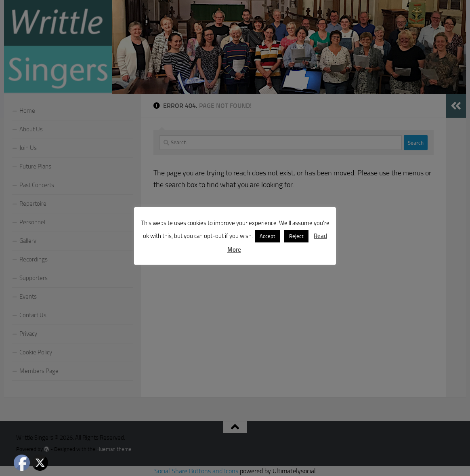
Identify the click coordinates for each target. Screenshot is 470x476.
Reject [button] (296, 236)
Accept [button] (268, 236)
